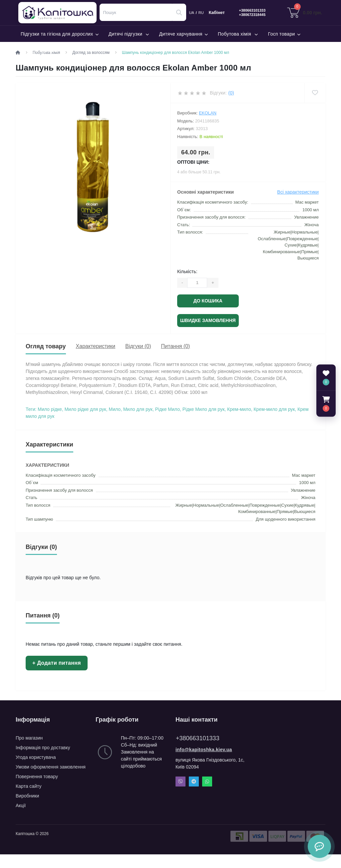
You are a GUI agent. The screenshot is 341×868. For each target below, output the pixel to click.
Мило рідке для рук (85, 409)
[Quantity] (197, 283)
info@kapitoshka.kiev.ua (204, 750)
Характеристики (96, 346)
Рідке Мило (168, 409)
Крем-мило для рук (274, 409)
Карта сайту (29, 786)
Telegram (194, 781)
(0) (231, 93)
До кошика (208, 301)
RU (201, 13)
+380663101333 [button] (198, 738)
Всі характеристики (298, 192)
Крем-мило (239, 409)
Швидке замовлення (208, 320)
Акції (21, 805)
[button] (326, 404)
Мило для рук (138, 409)
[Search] (179, 12)
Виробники (27, 796)
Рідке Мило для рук (204, 409)
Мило (115, 409)
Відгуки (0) (138, 346)
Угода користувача (36, 757)
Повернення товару (37, 777)
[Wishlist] (315, 93)
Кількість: (187, 271)
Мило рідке (50, 409)
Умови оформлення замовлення (51, 767)
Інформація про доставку (43, 748)
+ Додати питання (57, 663)
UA (192, 13)
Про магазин (29, 738)
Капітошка (61, 13)
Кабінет (217, 13)
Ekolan (208, 113)
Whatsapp (207, 781)
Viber (180, 781)
